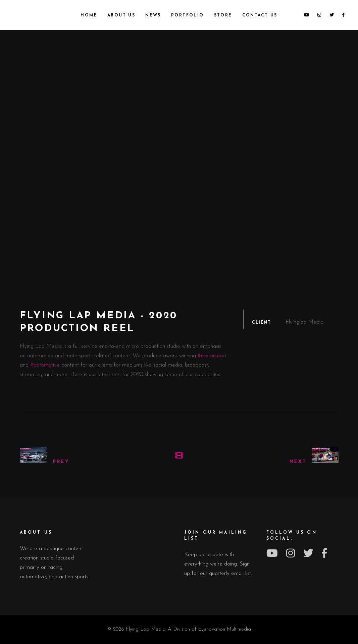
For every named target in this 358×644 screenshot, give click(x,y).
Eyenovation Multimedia (224, 629)
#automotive (45, 365)
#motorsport (212, 356)
